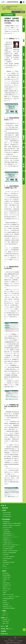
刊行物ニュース (6, 613)
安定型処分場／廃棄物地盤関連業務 (9, 553)
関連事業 (4, 611)
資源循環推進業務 (6, 522)
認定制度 (4, 566)
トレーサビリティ (6, 568)
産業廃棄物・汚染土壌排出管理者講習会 (10, 551)
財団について (5, 618)
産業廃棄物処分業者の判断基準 (9, 562)
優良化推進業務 (6, 573)
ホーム (2, 6)
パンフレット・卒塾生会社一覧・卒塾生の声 (11, 597)
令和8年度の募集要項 (7, 513)
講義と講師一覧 (6, 591)
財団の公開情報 (6, 622)
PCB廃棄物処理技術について (8, 533)
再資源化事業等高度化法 (7, 558)
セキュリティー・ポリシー (13, 639)
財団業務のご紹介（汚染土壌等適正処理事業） (24, 164)
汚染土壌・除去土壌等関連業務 (9, 547)
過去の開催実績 (6, 604)
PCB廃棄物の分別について (8, 541)
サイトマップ (4, 637)
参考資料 (4, 581)
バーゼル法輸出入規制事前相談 (9, 557)
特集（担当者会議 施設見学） (24, 95)
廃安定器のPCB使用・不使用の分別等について (12, 545)
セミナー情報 (5, 626)
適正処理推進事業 (6, 519)
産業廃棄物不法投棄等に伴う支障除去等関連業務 (12, 523)
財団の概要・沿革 (6, 620)
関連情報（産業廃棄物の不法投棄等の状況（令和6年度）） (24, 136)
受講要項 (4, 593)
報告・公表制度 (6, 564)
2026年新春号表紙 (8, 15)
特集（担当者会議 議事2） (24, 81)
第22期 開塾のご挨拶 (7, 585)
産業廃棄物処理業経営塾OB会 (8, 599)
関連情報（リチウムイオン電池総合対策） (24, 150)
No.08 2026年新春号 (6, 8)
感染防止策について (7, 587)
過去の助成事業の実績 (7, 517)
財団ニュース (5, 615)
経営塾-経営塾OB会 (6, 583)
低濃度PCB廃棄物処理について (9, 535)
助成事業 (4, 510)
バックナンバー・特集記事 (18, 12)
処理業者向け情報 (6, 579)
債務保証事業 (5, 508)
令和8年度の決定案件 (7, 515)
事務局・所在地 (6, 624)
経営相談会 (5, 600)
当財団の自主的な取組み (7, 527)
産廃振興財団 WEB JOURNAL (12, 6)
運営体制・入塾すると (7, 589)
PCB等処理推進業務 (7, 531)
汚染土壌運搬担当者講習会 (8, 549)
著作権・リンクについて (18, 637)
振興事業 (4, 571)
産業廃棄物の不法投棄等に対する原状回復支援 (12, 525)
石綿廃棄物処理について (7, 539)
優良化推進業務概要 (7, 575)
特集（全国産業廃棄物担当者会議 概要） (24, 25)
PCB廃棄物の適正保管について (9, 543)
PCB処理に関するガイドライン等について (11, 537)
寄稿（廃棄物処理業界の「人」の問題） (24, 108)
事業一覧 (4, 505)
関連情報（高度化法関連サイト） (24, 122)
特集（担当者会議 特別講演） (24, 53)
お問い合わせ (5, 634)
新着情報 (4, 631)
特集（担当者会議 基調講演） (24, 39)
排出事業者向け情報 (7, 577)
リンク (10, 637)
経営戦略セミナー (6, 602)
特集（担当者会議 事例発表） (24, 67)
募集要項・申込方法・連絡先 (8, 595)
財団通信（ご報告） (24, 178)
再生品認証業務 (6, 555)
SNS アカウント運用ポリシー (10, 641)
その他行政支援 (6, 529)
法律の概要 (5, 560)
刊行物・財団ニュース (7, 629)
